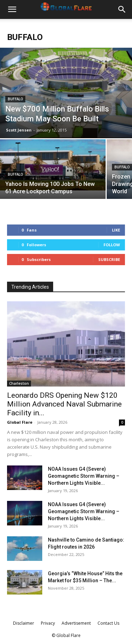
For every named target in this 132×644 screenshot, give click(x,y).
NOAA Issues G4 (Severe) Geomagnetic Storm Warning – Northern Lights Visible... (84, 476)
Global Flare (20, 422)
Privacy (48, 623)
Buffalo (15, 99)
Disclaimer (24, 623)
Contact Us (108, 623)
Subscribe (109, 259)
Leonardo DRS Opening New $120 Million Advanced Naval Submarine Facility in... (64, 404)
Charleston (19, 383)
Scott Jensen (19, 130)
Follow (112, 245)
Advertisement (76, 623)
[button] (12, 9)
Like (116, 230)
